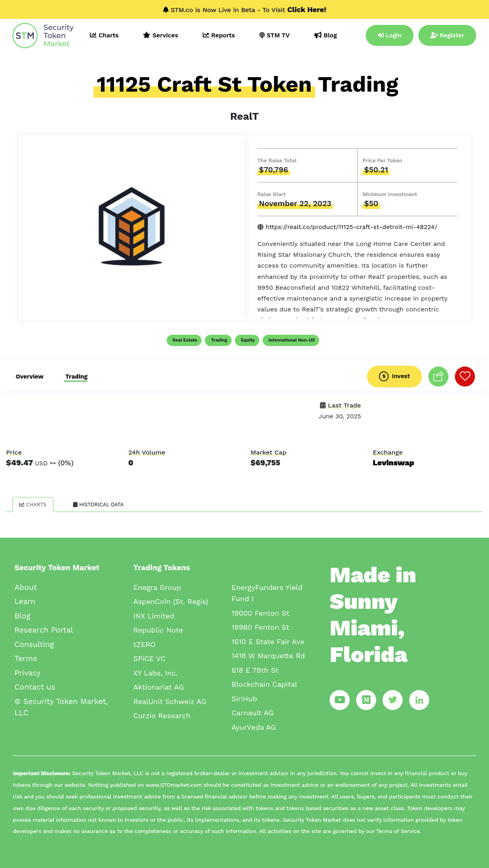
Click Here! (307, 9)
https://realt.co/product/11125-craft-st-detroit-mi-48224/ (351, 227)
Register (447, 35)
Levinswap (394, 463)
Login (390, 35)
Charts (33, 505)
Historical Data (98, 505)
